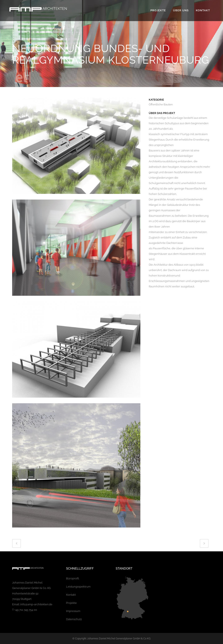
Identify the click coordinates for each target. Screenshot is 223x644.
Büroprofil (73, 578)
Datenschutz (74, 619)
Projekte (71, 603)
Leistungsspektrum (78, 587)
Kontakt (71, 595)
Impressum (73, 611)
